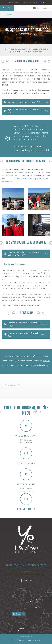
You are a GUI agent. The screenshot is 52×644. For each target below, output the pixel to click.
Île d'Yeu (17, 614)
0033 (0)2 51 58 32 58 (26, 491)
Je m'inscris (26, 572)
